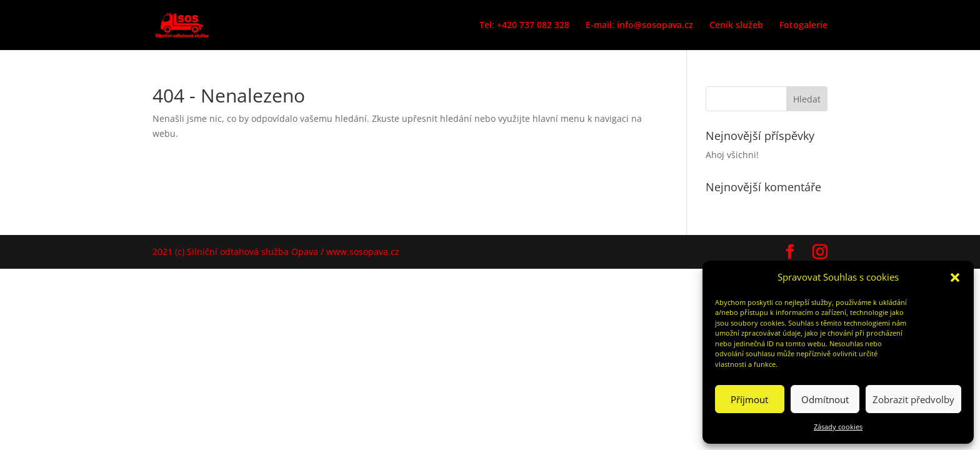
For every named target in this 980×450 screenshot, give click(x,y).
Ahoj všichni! (732, 155)
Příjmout (749, 399)
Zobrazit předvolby (913, 399)
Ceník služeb (736, 26)
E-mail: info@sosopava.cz (639, 26)
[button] (955, 277)
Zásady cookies (838, 427)
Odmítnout (825, 399)
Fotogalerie (803, 26)
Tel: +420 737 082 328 (524, 26)
